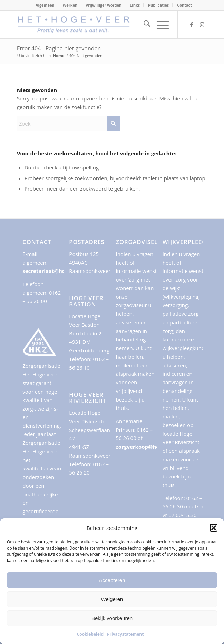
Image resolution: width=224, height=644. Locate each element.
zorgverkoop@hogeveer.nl (150, 447)
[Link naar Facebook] (192, 25)
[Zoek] (143, 25)
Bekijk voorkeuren (112, 618)
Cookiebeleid (90, 634)
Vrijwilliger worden (104, 5)
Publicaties (158, 5)
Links (135, 5)
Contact (184, 5)
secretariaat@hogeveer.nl (56, 271)
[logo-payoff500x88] (93, 25)
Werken (70, 5)
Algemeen (45, 5)
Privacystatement (125, 634)
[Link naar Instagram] (202, 25)
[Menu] (159, 25)
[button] (214, 528)
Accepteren (112, 580)
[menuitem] (45, 5)
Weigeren (112, 599)
